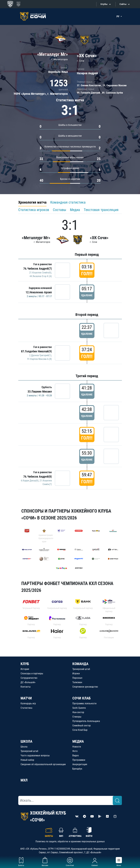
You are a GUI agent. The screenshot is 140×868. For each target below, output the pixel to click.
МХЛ (24, 780)
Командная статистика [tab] (68, 202)
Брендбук (77, 769)
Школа (24, 747)
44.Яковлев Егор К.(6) (41, 276)
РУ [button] (118, 17)
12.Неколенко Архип (39, 292)
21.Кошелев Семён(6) (40, 273)
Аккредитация (80, 764)
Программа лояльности (84, 703)
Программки (79, 760)
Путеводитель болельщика (86, 721)
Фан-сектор (78, 712)
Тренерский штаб (81, 669)
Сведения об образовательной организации (43, 764)
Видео (76, 755)
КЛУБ (25, 664)
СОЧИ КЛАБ (82, 698)
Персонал (77, 678)
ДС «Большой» (28, 682)
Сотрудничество (29, 678)
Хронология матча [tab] (32, 202)
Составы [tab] (59, 210)
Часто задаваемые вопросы (35, 755)
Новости (77, 747)
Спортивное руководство (85, 687)
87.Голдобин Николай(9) (36, 351)
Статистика (26, 708)
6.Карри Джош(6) (30, 481)
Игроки (76, 673)
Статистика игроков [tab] (34, 210)
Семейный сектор (82, 726)
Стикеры (77, 717)
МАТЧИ (26, 698)
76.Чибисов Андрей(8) (38, 477)
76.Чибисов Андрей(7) (38, 269)
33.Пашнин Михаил (40, 391)
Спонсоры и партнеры (32, 673)
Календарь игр (28, 703)
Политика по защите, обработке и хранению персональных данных (70, 841)
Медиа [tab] (75, 210)
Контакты (26, 687)
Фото (75, 751)
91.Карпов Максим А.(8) (40, 359)
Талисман (77, 682)
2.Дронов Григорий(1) (40, 355)
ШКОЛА (26, 741)
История (25, 669)
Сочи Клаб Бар (80, 730)
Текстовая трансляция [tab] (101, 210)
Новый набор (27, 760)
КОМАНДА (80, 664)
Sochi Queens (79, 708)
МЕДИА (78, 741)
